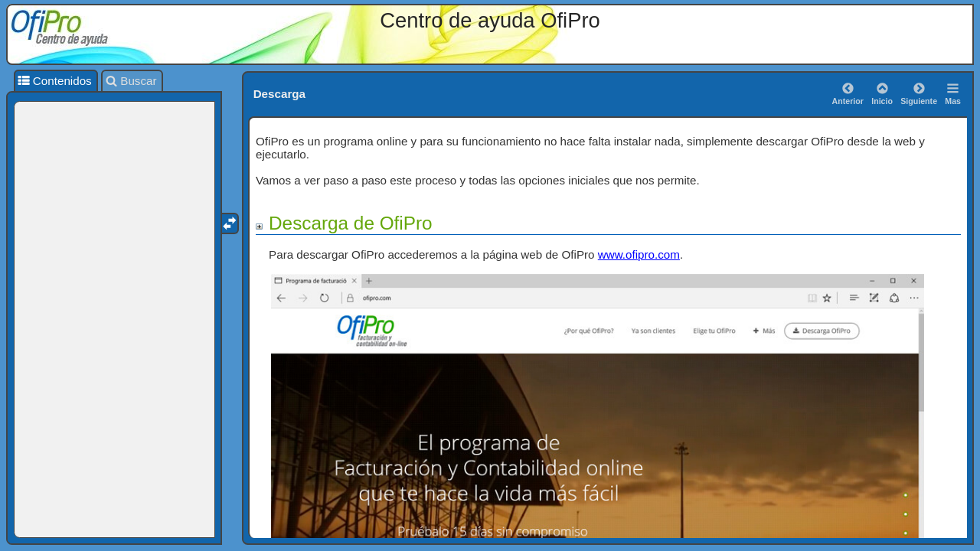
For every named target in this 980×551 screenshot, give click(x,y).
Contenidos (54, 81)
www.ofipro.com (639, 254)
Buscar (131, 81)
